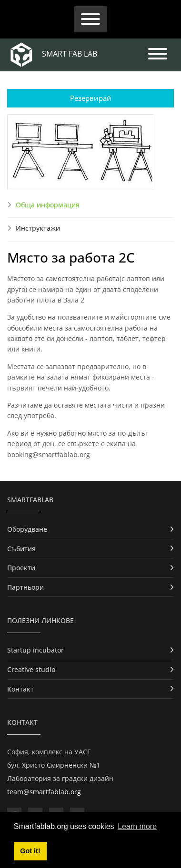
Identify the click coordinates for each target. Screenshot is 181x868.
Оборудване (27, 529)
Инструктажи (38, 228)
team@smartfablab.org (44, 792)
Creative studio (31, 669)
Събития (21, 549)
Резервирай (91, 98)
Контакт (20, 689)
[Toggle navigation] (90, 19)
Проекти (21, 568)
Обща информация (48, 205)
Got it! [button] (30, 851)
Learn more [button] (137, 826)
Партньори (25, 587)
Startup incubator (35, 650)
